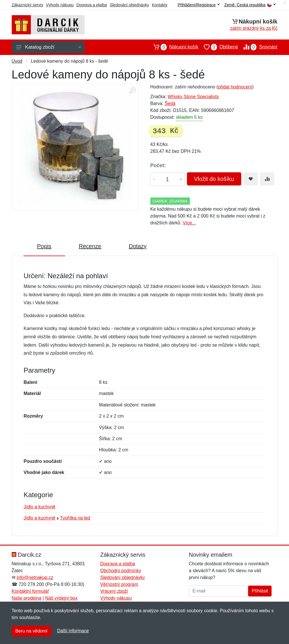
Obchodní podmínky (120, 571)
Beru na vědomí (32, 631)
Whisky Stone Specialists (193, 97)
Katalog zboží (49, 47)
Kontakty (160, 5)
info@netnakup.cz (35, 577)
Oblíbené (218, 47)
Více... (189, 223)
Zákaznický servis (27, 5)
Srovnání (258, 47)
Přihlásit (260, 591)
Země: (250, 5)
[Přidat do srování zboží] (267, 179)
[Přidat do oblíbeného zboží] (251, 179)
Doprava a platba (92, 5)
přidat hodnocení (235, 87)
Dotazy (137, 246)
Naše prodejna (27, 598)
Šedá (170, 103)
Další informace (73, 631)
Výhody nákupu (60, 5)
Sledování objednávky (129, 5)
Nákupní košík (173, 47)
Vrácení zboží (114, 591)
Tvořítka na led (75, 518)
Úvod (17, 61)
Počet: (158, 165)
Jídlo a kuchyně (40, 507)
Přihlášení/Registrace (198, 5)
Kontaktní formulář (30, 591)
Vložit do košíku (214, 179)
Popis (44, 246)
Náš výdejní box (61, 598)
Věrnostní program (119, 584)
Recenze (90, 246)
